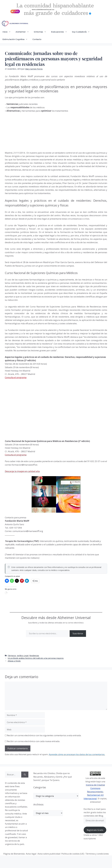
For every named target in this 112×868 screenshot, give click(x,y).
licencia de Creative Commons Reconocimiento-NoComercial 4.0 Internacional (94, 792)
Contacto (37, 39)
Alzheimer (23, 32)
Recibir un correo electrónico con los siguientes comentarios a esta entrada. (44, 735)
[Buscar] (25, 775)
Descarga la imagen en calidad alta (22, 471)
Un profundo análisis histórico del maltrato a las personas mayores (36, 658)
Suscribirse (78, 633)
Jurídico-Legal (23, 656)
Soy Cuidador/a (82, 32)
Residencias (34, 656)
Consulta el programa (16, 377)
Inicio (8, 32)
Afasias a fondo (14, 661)
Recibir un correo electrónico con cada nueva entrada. (33, 741)
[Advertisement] (24, 131)
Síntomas (41, 32)
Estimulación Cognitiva (16, 39)
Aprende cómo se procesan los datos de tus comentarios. (77, 754)
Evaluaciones (60, 32)
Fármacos (12, 656)
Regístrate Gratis (95, 830)
